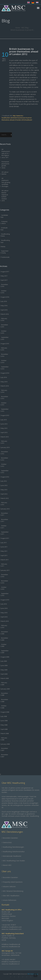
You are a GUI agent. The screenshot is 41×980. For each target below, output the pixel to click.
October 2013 (4, 404)
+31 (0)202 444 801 (9, 959)
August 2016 (5, 297)
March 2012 (5, 498)
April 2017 (4, 280)
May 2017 (4, 276)
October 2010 (4, 588)
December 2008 (5, 694)
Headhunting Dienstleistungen (13, 847)
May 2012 (4, 490)
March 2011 (5, 560)
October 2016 (4, 292)
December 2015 (5, 326)
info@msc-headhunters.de (11, 944)
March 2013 (5, 437)
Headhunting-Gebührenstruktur (14, 852)
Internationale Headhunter (12, 856)
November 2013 (5, 398)
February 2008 (4, 739)
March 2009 (5, 678)
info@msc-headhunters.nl (11, 962)
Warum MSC (7, 865)
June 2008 (4, 721)
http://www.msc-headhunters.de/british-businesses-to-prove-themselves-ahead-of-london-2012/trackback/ (17, 118)
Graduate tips (4, 229)
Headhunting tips (5, 241)
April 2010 (4, 617)
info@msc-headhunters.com (12, 927)
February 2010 (4, 626)
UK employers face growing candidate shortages (6, 182)
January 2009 (5, 689)
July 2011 (4, 543)
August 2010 (5, 600)
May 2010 (4, 613)
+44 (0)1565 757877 (9, 925)
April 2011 (4, 555)
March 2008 (5, 733)
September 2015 (5, 338)
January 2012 (5, 509)
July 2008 (4, 716)
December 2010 (5, 576)
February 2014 (4, 391)
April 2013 (4, 432)
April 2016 (4, 310)
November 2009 (5, 639)
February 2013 (4, 442)
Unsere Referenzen (10, 900)
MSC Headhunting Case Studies (14, 861)
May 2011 (4, 551)
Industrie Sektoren (9, 887)
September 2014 (5, 368)
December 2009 (5, 633)
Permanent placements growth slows (5, 165)
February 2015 (4, 349)
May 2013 (4, 428)
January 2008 (5, 744)
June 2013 (4, 424)
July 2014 (4, 377)
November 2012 (5, 459)
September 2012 (5, 472)
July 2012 (4, 481)
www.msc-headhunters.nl (11, 964)
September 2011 (5, 533)
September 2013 (5, 410)
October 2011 (4, 527)
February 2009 (4, 684)
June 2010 (4, 608)
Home (18, 28)
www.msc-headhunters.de (11, 946)
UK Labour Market (5, 173)
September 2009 (5, 652)
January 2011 (5, 570)
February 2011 (4, 565)
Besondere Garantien (10, 838)
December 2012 (5, 453)
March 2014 (5, 386)
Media (3, 247)
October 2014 (4, 361)
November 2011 (5, 520)
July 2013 (4, 420)
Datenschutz (7, 842)
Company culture (4, 222)
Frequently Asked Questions (13, 882)
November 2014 (5, 355)
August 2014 (5, 373)
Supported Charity (5, 252)
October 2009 (4, 645)
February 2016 (4, 319)
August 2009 (5, 657)
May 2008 (4, 725)
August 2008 (5, 712)
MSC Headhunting (33, 974)
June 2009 (4, 665)
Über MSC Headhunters (11, 896)
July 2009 (4, 661)
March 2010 (5, 621)
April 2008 (4, 729)
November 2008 (5, 700)
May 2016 (4, 306)
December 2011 (5, 514)
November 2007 (5, 756)
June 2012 (4, 485)
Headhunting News (5, 235)
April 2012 (4, 494)
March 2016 (5, 314)
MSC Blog (25, 28)
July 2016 (4, 301)
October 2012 (4, 465)
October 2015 (4, 332)
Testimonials (5, 257)
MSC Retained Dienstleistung (13, 891)
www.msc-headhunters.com (12, 929)
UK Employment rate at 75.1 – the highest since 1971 (6, 153)
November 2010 (5, 582)
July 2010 (4, 604)
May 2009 (4, 670)
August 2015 (5, 344)
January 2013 (5, 447)
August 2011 (5, 538)
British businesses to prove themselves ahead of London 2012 (24, 51)
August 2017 (5, 272)
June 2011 (4, 547)
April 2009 (4, 674)
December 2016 (5, 285)
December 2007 (5, 749)
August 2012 (5, 477)
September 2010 (5, 594)
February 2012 (4, 504)
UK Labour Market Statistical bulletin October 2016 (5, 196)
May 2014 (4, 382)
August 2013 (5, 415)
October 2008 (4, 707)
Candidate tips (5, 216)
